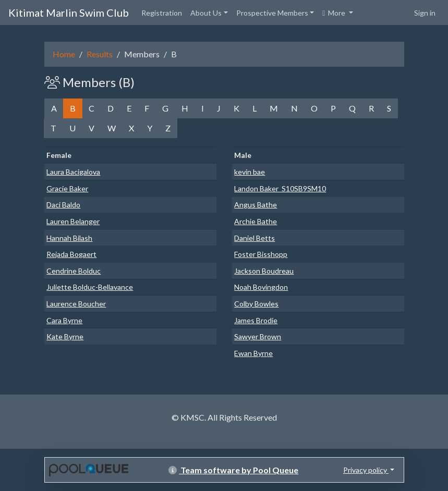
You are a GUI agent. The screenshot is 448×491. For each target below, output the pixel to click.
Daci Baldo (63, 205)
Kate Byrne (65, 336)
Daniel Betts (255, 238)
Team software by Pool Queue (233, 470)
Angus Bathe (256, 205)
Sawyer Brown (258, 336)
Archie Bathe (256, 221)
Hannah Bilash (69, 238)
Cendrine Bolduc (74, 271)
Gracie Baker (67, 188)
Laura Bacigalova (73, 172)
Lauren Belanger (73, 221)
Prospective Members (272, 13)
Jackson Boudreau (264, 271)
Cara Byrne (64, 320)
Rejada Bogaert (71, 254)
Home (64, 54)
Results (100, 54)
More (335, 13)
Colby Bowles (256, 304)
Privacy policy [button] (366, 470)
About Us (206, 13)
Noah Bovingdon (261, 287)
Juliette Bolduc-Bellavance (90, 287)
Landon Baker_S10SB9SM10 (280, 188)
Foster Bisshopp (261, 254)
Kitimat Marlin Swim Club (69, 13)
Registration (162, 13)
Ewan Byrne (253, 353)
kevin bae (250, 172)
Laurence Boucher (76, 304)
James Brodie (256, 320)
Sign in (425, 13)
